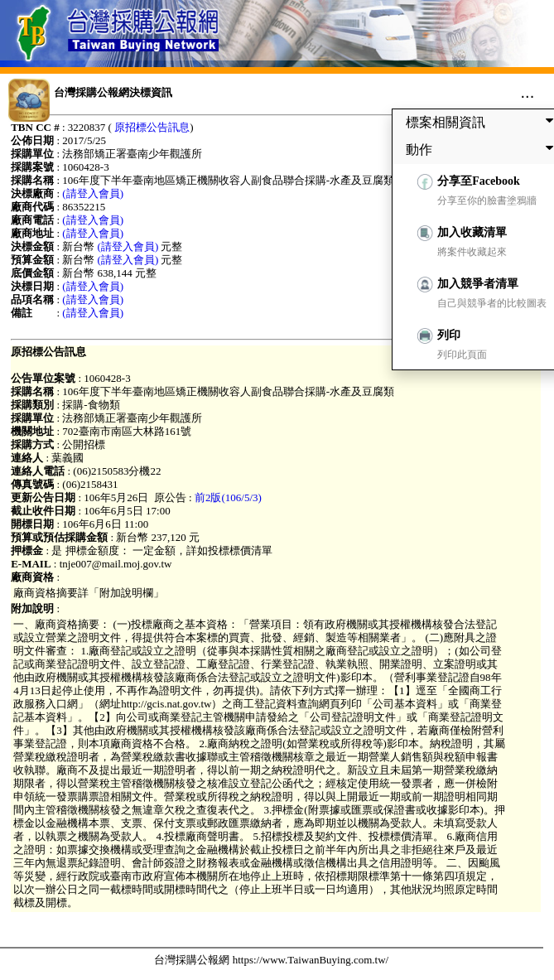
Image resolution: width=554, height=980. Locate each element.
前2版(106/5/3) (228, 497)
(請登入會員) (93, 193)
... (528, 92)
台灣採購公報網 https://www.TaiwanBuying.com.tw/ (271, 960)
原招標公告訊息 (152, 127)
